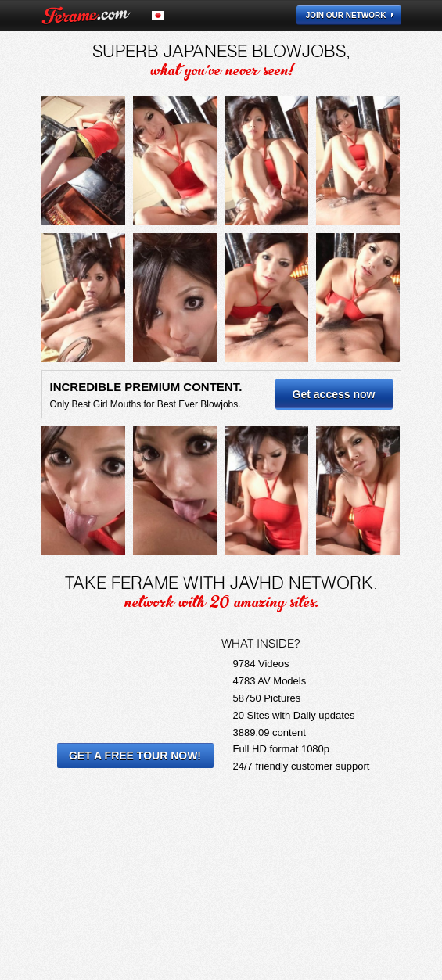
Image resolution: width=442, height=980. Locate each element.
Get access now (334, 394)
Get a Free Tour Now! (135, 756)
